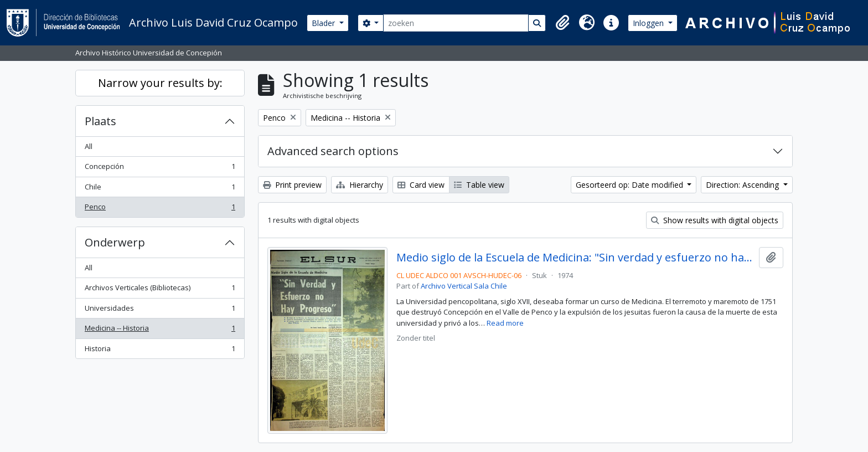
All (89, 146)
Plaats (100, 121)
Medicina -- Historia (160, 330)
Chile (160, 189)
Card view (421, 185)
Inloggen (649, 23)
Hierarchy (360, 185)
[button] (562, 23)
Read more (505, 323)
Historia (160, 351)
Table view (479, 185)
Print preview (292, 185)
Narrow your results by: (160, 83)
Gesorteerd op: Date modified (631, 185)
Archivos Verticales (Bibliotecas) (160, 290)
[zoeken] (456, 23)
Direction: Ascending (743, 185)
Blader (324, 23)
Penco (160, 209)
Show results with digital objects (715, 220)
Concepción (160, 169)
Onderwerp (115, 242)
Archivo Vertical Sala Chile (464, 286)
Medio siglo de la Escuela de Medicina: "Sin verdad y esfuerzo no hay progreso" (575, 258)
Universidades (160, 310)
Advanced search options (333, 151)
